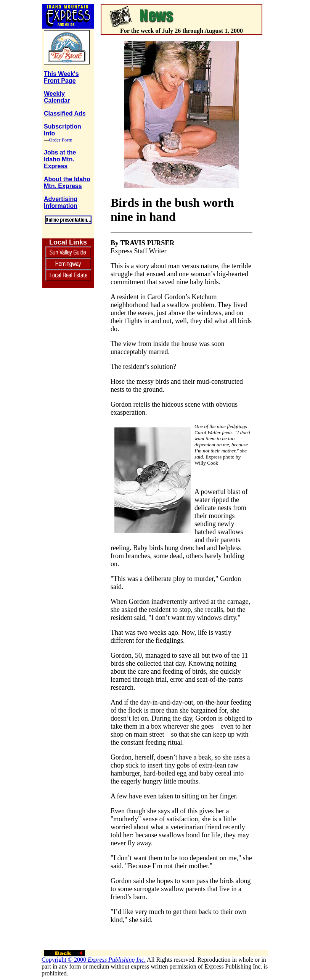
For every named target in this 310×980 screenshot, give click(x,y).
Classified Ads (65, 113)
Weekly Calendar (57, 97)
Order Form (61, 140)
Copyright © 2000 (94, 960)
